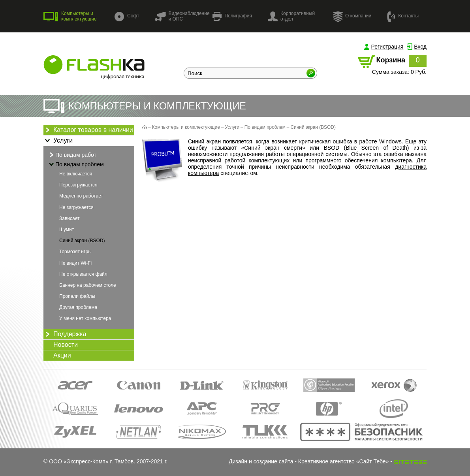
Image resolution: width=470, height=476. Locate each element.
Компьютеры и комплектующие (70, 16)
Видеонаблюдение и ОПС (182, 16)
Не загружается (76, 207)
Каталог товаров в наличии (88, 130)
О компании (352, 16)
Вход (420, 47)
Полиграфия (232, 16)
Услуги (58, 141)
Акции (62, 355)
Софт (127, 16)
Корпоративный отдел (291, 16)
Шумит (67, 230)
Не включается (76, 174)
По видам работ (72, 155)
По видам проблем (76, 164)
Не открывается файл (83, 274)
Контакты (403, 16)
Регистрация (387, 47)
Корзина (391, 60)
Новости (66, 345)
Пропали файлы (77, 296)
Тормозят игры (75, 252)
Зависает (69, 218)
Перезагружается (78, 185)
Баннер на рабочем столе (88, 285)
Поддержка (65, 334)
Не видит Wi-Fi (75, 263)
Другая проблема (78, 307)
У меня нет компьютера (85, 318)
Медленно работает (81, 196)
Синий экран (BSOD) (82, 241)
